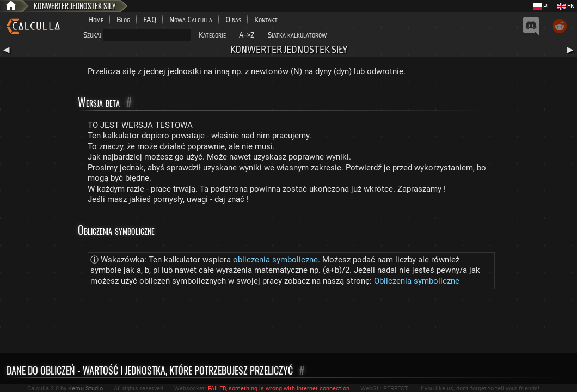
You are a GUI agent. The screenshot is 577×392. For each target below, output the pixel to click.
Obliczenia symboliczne (417, 281)
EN (566, 6)
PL (542, 6)
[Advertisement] (288, 323)
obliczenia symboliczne (275, 260)
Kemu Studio (85, 388)
